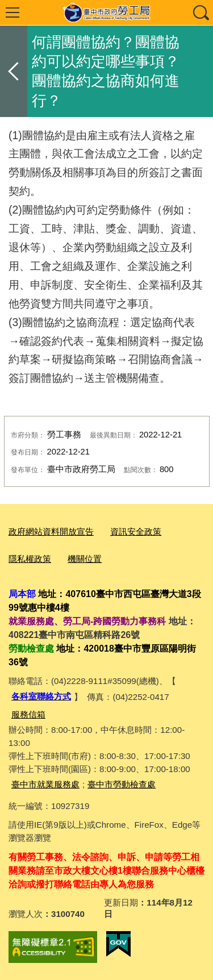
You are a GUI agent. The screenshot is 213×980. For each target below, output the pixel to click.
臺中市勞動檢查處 (122, 784)
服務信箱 (28, 714)
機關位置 (85, 559)
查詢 (201, 12)
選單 (12, 12)
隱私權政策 (30, 559)
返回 (14, 71)
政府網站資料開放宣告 (51, 531)
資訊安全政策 (136, 531)
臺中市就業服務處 (45, 784)
